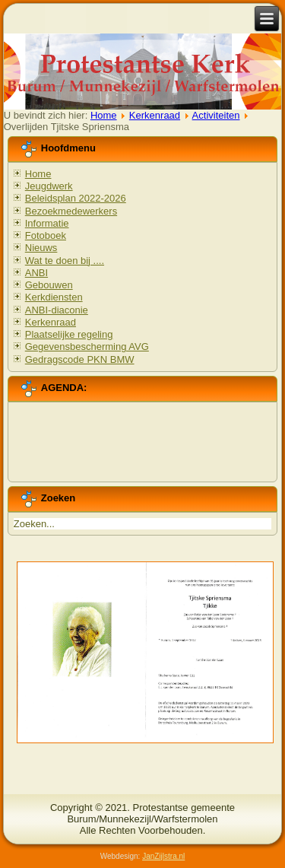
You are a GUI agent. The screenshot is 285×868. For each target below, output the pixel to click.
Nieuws (41, 248)
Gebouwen (49, 285)
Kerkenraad (155, 115)
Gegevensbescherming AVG (87, 347)
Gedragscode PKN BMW (80, 359)
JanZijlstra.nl (163, 856)
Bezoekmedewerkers (71, 211)
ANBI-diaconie (57, 310)
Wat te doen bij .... (65, 261)
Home (104, 115)
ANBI (36, 273)
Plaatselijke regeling (69, 334)
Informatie (47, 223)
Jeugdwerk (49, 186)
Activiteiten (216, 115)
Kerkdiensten (54, 297)
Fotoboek (46, 235)
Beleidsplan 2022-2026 (76, 198)
